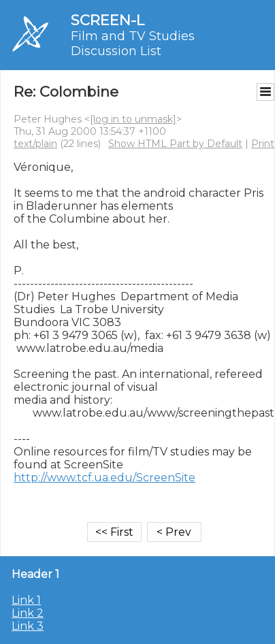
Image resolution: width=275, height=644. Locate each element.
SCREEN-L (108, 20)
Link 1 (26, 600)
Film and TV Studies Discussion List (133, 44)
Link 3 (28, 626)
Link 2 (28, 613)
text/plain (35, 144)
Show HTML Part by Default (175, 144)
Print (263, 144)
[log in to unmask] (133, 119)
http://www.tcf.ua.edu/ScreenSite (104, 478)
